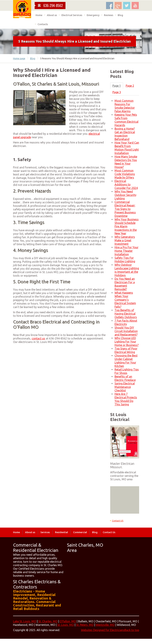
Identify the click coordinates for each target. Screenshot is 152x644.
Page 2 (130, 86)
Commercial (80, 532)
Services (45, 532)
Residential (61, 532)
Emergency (93, 15)
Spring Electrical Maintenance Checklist (125, 387)
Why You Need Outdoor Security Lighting (125, 195)
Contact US (118, 521)
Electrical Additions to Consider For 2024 (126, 184)
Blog (120, 15)
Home (39, 15)
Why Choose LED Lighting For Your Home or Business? (127, 342)
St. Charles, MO (48, 621)
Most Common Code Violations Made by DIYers (125, 174)
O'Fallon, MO (68, 621)
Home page (19, 58)
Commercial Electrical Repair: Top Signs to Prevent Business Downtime (125, 209)
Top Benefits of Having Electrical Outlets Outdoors (126, 314)
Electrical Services (72, 15)
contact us (38, 338)
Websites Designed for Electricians (103, 630)
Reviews (109, 15)
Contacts (43, 24)
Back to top (132, 630)
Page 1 (117, 86)
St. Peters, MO (85, 625)
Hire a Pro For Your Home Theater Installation (126, 251)
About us (52, 15)
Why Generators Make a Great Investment (125, 240)
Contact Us (109, 532)
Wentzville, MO (105, 625)
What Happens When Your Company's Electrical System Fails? (125, 300)
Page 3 (117, 92)
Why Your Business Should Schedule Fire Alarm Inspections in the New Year (127, 226)
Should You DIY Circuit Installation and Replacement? (126, 331)
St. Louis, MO (66, 625)
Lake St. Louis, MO (25, 621)
